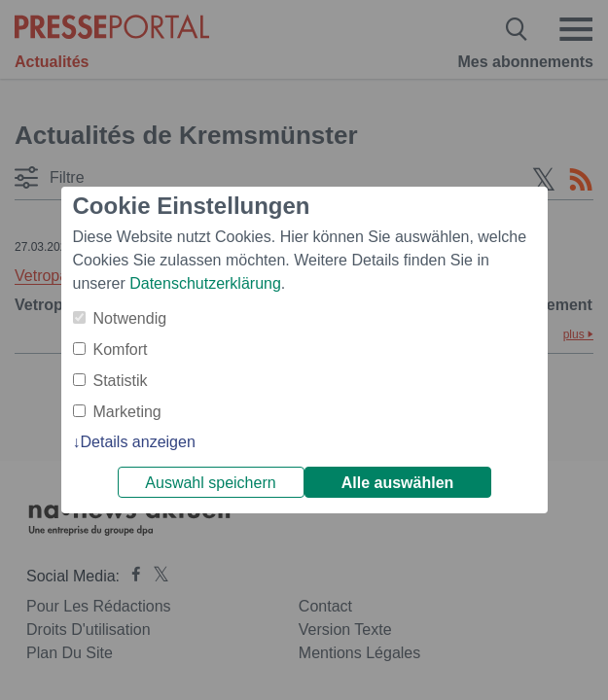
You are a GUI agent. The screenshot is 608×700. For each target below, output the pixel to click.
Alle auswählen (398, 483)
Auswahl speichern (210, 483)
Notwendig (130, 318)
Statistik (121, 381)
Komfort (121, 350)
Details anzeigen (138, 442)
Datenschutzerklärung (205, 283)
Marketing (127, 412)
